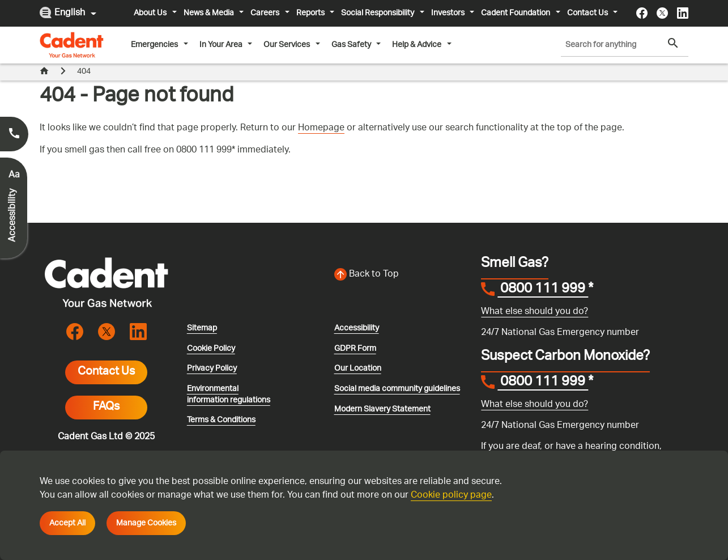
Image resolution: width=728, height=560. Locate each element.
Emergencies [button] (155, 45)
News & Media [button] (210, 13)
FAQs (106, 408)
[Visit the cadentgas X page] (662, 13)
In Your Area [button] (222, 45)
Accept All (67, 523)
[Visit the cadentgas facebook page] (642, 13)
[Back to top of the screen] (401, 275)
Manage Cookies (146, 523)
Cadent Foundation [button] (516, 13)
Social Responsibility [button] (378, 13)
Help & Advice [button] (418, 45)
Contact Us (106, 372)
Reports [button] (311, 13)
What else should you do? (535, 312)
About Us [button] (151, 13)
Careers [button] (266, 13)
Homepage (321, 128)
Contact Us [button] (588, 13)
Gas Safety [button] (352, 45)
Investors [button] (449, 13)
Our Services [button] (288, 45)
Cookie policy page (451, 496)
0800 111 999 (543, 290)
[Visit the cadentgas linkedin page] (683, 13)
